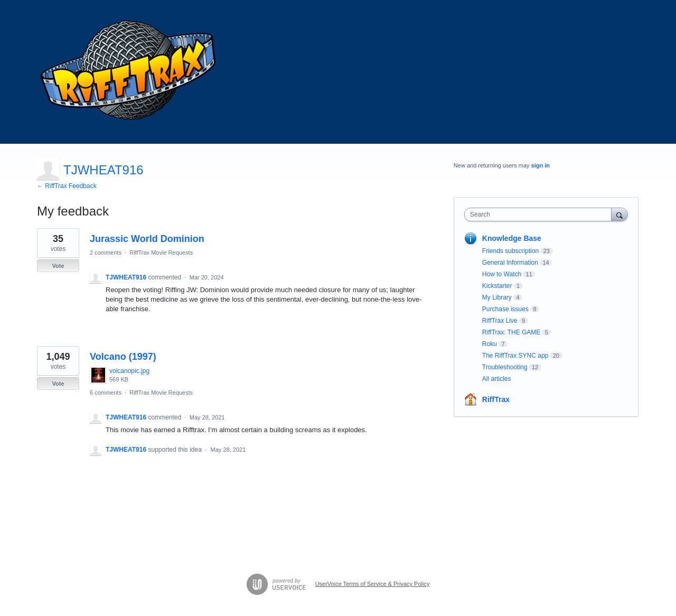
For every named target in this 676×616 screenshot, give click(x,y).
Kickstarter (497, 286)
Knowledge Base (512, 238)
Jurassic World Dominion (147, 239)
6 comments (106, 393)
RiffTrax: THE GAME (511, 332)
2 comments (106, 253)
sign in (541, 165)
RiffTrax (496, 399)
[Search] (619, 214)
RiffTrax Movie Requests (161, 253)
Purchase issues (505, 309)
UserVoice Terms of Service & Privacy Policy (373, 584)
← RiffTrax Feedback (67, 186)
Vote (58, 266)
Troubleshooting (505, 367)
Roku (490, 344)
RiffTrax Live (500, 321)
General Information (510, 263)
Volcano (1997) (123, 357)
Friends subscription (510, 251)
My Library (497, 297)
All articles (497, 379)
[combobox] (541, 214)
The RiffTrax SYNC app (515, 356)
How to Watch (502, 274)
